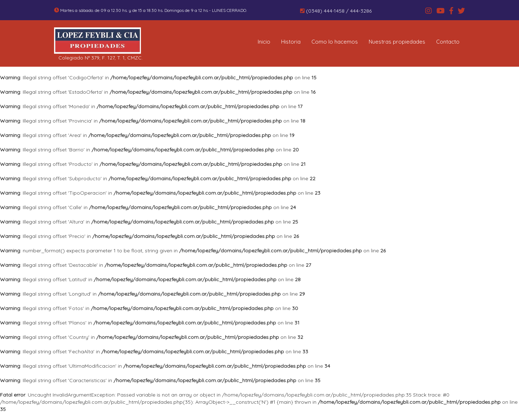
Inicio (264, 42)
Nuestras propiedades (397, 42)
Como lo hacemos (335, 42)
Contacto (448, 42)
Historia (291, 42)
